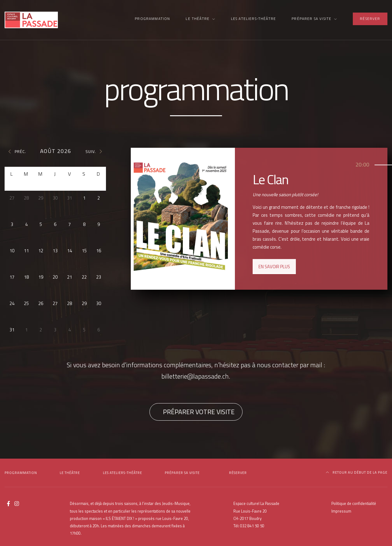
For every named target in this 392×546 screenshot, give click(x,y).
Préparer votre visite (199, 412)
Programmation (152, 19)
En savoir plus (274, 267)
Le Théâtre (198, 19)
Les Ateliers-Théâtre (253, 19)
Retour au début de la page (357, 472)
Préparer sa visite (311, 19)
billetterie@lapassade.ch (195, 376)
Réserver (370, 19)
